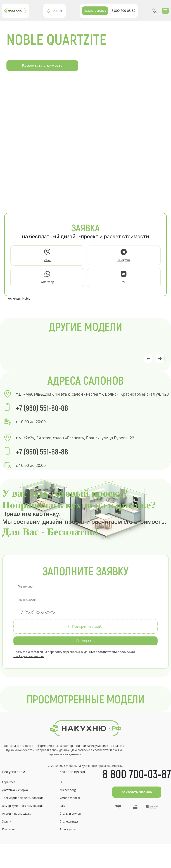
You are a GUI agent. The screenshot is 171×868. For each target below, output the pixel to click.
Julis (62, 806)
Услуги (7, 821)
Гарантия (9, 782)
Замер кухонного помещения (23, 806)
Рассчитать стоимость (42, 65)
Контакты (9, 829)
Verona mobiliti (70, 798)
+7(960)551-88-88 (155, 11)
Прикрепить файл (85, 626)
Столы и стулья (70, 814)
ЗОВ (62, 782)
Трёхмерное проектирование (23, 798)
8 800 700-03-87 (123, 11)
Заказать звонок (95, 11)
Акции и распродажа (17, 814)
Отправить (85, 641)
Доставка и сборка (15, 790)
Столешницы (69, 821)
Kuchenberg (68, 790)
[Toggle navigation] (165, 11)
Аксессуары (67, 829)
